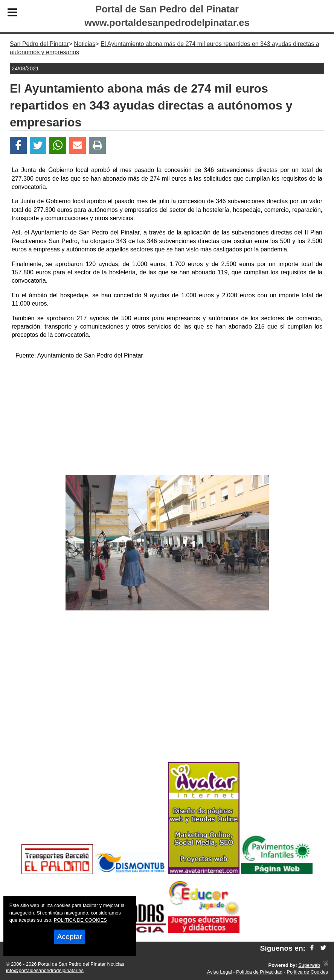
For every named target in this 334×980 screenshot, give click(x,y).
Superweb (309, 965)
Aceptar (70, 937)
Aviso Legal (220, 972)
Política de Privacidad (259, 972)
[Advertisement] (167, 418)
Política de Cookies (307, 972)
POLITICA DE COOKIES (80, 920)
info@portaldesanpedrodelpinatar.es (45, 970)
